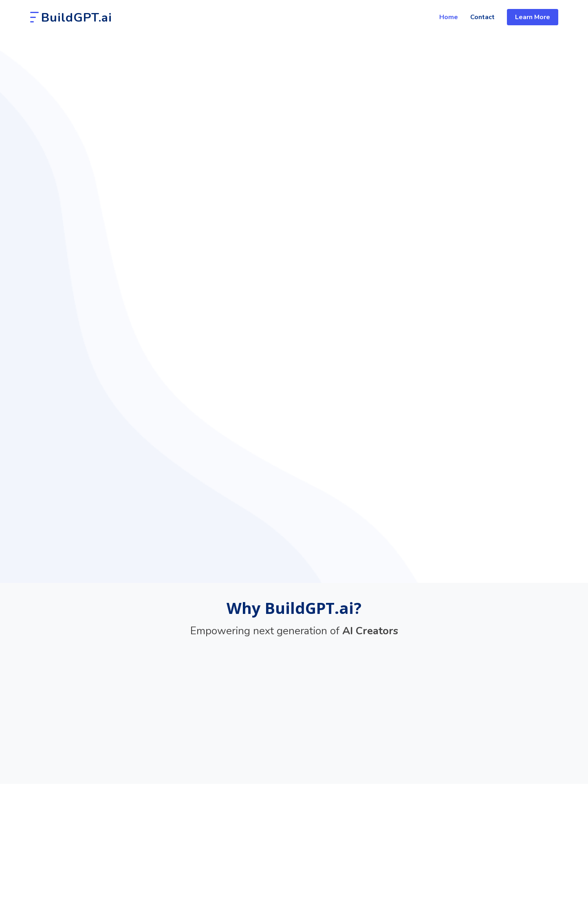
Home (449, 17)
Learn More (533, 17)
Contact (482, 17)
